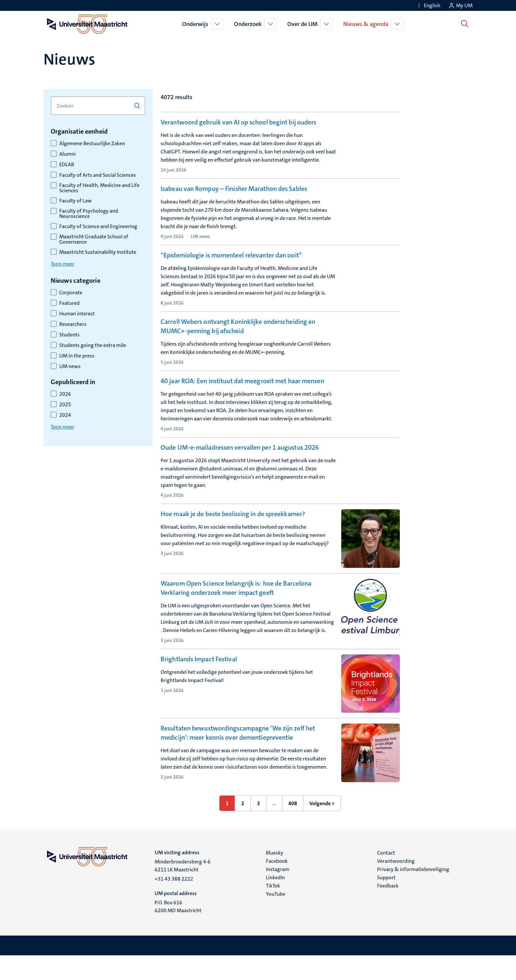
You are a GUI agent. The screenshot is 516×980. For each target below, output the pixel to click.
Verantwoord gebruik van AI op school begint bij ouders (238, 122)
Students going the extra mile (93, 345)
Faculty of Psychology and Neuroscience (89, 214)
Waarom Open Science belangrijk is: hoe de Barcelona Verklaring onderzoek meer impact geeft (236, 612)
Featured (69, 303)
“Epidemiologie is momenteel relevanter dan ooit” (231, 261)
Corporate (71, 293)
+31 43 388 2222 (174, 903)
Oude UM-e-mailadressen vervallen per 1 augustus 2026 (240, 469)
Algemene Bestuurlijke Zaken (92, 144)
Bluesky (275, 877)
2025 (65, 405)
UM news (70, 366)
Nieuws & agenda (367, 24)
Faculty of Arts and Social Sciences (98, 175)
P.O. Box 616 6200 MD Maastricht (178, 931)
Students (69, 335)
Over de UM (304, 24)
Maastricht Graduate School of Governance (94, 239)
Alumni (67, 154)
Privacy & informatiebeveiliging (413, 894)
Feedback (388, 910)
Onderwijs (196, 24)
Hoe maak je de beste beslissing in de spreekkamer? (233, 538)
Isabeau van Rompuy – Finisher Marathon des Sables (234, 192)
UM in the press (77, 356)
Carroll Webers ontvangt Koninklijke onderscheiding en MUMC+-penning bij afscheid (238, 335)
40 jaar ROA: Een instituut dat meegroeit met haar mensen (242, 400)
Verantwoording (396, 885)
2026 (65, 394)
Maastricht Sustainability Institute (98, 252)
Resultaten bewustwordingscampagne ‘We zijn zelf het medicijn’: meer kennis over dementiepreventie (238, 757)
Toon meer (63, 264)
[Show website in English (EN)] (428, 5)
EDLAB (67, 165)
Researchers (73, 324)
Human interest (77, 314)
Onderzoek (249, 24)
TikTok (273, 910)
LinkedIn (275, 902)
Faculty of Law (76, 201)
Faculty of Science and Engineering (98, 226)
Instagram (278, 894)
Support (386, 902)
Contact (386, 877)
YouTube (276, 918)
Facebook (277, 885)
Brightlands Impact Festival (199, 683)
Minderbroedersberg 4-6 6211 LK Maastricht (183, 890)
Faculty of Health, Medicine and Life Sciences (99, 188)
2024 (65, 415)
